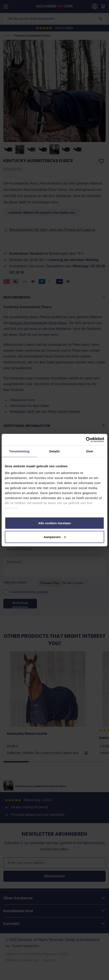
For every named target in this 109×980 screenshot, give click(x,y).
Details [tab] (54, 451)
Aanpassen (55, 537)
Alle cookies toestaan (54, 523)
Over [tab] (90, 451)
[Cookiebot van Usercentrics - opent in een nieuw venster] (86, 440)
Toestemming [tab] (19, 451)
